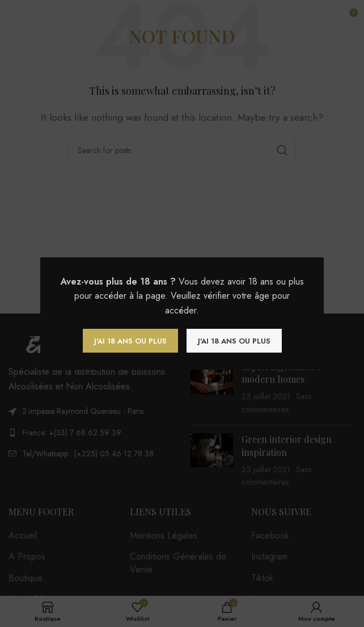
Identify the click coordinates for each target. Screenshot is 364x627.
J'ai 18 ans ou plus (130, 341)
